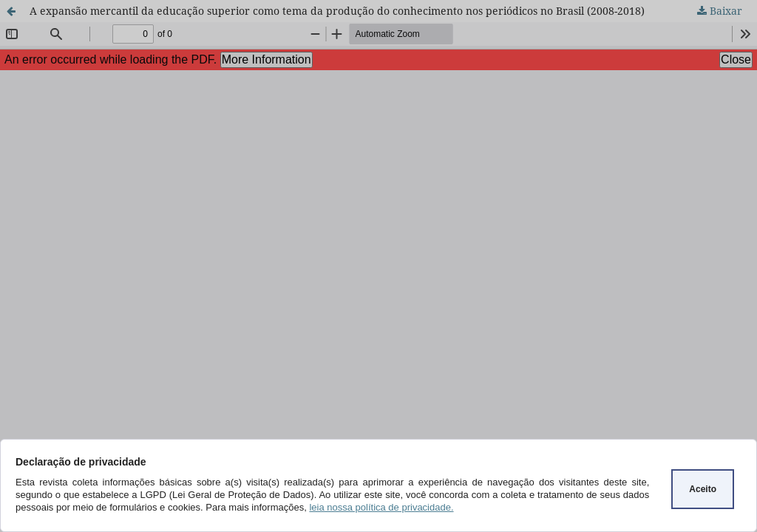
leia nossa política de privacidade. (381, 507)
